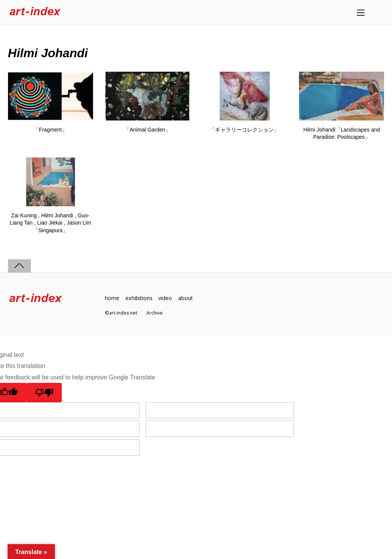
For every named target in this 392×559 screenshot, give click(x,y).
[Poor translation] (44, 393)
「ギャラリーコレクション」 (244, 130)
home (112, 298)
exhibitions (139, 298)
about (186, 298)
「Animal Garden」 (147, 130)
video (165, 298)
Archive (155, 313)
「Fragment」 (50, 130)
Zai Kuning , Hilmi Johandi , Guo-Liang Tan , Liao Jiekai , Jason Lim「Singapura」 (50, 223)
